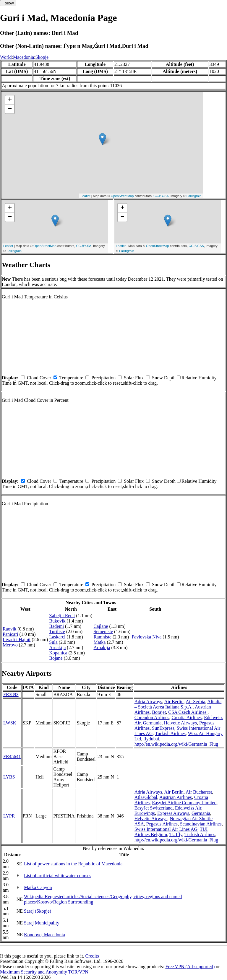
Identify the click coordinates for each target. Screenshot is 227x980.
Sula (53, 642)
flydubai (151, 739)
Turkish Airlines (170, 733)
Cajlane (101, 626)
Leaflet (86, 196)
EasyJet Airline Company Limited (184, 803)
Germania (152, 723)
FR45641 (12, 756)
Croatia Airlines (187, 717)
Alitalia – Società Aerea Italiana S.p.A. (178, 704)
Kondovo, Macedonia (44, 935)
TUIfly (176, 834)
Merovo (10, 645)
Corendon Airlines (152, 717)
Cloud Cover (39, 378)
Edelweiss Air (188, 808)
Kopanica (58, 653)
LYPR (9, 816)
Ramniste (103, 637)
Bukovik (57, 621)
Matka (100, 642)
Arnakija (57, 647)
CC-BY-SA (161, 196)
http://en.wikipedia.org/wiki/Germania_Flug (176, 744)
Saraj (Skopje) (38, 911)
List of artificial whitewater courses (57, 876)
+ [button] (10, 100)
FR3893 (11, 694)
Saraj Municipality (42, 923)
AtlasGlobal (146, 797)
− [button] (10, 109)
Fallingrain (194, 196)
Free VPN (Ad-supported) (190, 967)
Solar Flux (134, 378)
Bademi (56, 626)
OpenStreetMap (122, 196)
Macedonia (23, 57)
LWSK (10, 723)
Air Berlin (174, 702)
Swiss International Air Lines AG (166, 829)
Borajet (159, 712)
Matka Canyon (38, 887)
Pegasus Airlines (162, 824)
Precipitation (103, 378)
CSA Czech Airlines (188, 712)
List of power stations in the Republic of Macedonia (73, 864)
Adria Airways (148, 702)
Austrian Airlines (176, 797)
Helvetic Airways (180, 723)
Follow (8, 3)
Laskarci (57, 637)
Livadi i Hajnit (17, 639)
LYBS (9, 777)
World (6, 57)
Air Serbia (195, 702)
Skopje (42, 57)
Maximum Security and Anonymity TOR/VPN (44, 972)
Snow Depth (164, 378)
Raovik (9, 629)
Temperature (71, 378)
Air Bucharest (199, 792)
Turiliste (57, 632)
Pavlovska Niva (146, 637)
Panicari (10, 634)
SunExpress (163, 728)
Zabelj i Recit (62, 616)
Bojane (56, 658)
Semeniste (103, 632)
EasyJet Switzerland (154, 808)
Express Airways (173, 813)
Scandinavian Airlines (201, 824)
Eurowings (145, 813)
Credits (92, 956)
